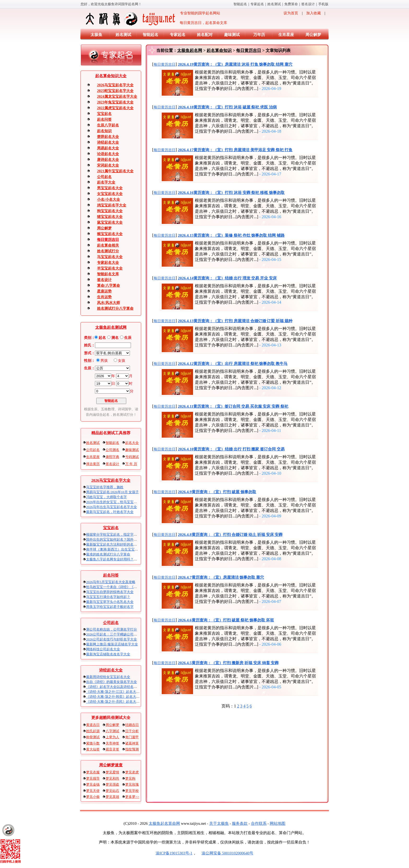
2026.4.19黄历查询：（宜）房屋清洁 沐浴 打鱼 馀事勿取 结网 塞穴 (235, 64)
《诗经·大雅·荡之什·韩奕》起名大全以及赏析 (120, 697)
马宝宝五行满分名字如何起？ (108, 597)
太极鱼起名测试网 (111, 327)
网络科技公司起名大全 (103, 649)
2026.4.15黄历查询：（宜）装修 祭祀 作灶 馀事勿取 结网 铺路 (231, 235)
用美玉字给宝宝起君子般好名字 (110, 607)
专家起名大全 (108, 263)
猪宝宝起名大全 (110, 217)
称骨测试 (93, 737)
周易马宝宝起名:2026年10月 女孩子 (112, 492)
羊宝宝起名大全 (110, 268)
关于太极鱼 (219, 823)
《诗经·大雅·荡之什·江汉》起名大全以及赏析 (120, 692)
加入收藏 (314, 13)
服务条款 (240, 823)
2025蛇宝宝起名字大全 (115, 91)
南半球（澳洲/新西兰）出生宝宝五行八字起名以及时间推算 (131, 549)
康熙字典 (112, 457)
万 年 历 (131, 464)
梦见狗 (130, 778)
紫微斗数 (93, 743)
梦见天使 (93, 791)
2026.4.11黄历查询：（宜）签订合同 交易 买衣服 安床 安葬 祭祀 (233, 406)
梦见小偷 (93, 797)
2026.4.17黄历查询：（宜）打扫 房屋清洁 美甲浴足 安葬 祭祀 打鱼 (235, 150)
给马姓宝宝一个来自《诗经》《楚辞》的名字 (120, 587)
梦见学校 (132, 791)
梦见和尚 (112, 778)
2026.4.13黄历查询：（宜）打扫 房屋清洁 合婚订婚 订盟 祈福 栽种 (235, 321)
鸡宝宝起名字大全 (112, 205)
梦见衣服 (93, 772)
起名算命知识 (219, 50)
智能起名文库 (108, 274)
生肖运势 (104, 297)
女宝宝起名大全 (110, 194)
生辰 (128, 338)
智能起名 (240, 4)
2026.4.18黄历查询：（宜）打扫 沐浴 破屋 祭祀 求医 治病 (227, 107)
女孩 (122, 361)
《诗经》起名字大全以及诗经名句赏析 (115, 687)
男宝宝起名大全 (110, 188)
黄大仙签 (93, 749)
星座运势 (104, 291)
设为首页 (291, 13)
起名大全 (132, 443)
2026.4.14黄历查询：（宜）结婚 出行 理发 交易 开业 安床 (227, 278)
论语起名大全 (108, 154)
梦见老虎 (132, 772)
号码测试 (132, 457)
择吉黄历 (93, 464)
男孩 (104, 361)
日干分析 (132, 731)
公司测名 (112, 450)
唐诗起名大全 (108, 160)
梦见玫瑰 (132, 784)
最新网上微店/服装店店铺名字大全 (112, 644)
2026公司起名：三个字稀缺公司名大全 (115, 634)
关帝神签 (112, 743)
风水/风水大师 (109, 303)
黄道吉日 (93, 725)
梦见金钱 (93, 784)
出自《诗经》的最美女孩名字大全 (112, 682)
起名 (102, 338)
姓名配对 (205, 35)
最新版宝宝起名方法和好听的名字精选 (115, 544)
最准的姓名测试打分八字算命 (108, 554)
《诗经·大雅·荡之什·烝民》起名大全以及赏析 (120, 702)
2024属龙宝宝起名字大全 (117, 97)
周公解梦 (313, 35)
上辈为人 (112, 737)
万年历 (259, 35)
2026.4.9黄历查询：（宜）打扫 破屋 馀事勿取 (217, 492)
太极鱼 (96, 35)
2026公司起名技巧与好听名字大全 (112, 639)
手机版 (323, 4)
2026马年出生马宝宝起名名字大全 (112, 507)
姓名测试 (274, 4)
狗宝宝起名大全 (110, 211)
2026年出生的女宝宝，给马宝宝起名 (113, 502)
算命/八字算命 (109, 286)
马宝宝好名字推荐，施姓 (105, 487)
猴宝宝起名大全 (110, 234)
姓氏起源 (93, 731)
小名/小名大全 (109, 200)
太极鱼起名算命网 (164, 823)
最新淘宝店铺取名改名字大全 (108, 654)
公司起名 (104, 177)
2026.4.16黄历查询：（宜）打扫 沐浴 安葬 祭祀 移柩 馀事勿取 (231, 193)
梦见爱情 (112, 772)
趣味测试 (232, 35)
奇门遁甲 (132, 737)
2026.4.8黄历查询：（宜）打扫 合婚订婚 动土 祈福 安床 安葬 (230, 535)
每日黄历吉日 (108, 240)
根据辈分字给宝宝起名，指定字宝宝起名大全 (120, 534)
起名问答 (104, 120)
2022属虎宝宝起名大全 (115, 108)
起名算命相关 (108, 245)
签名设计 (308, 4)
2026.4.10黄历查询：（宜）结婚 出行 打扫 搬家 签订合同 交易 (231, 449)
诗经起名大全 (108, 142)
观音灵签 (112, 749)
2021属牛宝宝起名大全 (115, 171)
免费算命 (291, 4)
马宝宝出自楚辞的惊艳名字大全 (110, 592)
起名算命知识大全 (111, 76)
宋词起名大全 (108, 165)
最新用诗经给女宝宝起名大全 (108, 677)
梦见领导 (93, 778)
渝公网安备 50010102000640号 (225, 853)
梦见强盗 (112, 784)
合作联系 (259, 823)
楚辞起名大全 (108, 137)
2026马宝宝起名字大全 (115, 85)
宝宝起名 (104, 114)
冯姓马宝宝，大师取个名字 (106, 497)
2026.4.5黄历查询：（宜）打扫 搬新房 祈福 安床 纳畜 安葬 (228, 663)
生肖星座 (286, 35)
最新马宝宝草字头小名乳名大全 (110, 602)
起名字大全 (106, 182)
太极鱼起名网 (190, 50)
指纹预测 (132, 749)
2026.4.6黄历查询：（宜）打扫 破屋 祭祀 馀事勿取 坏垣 (226, 620)
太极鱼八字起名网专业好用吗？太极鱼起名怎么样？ (125, 559)
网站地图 (278, 823)
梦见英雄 (112, 797)
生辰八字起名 (108, 125)
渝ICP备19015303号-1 (174, 853)
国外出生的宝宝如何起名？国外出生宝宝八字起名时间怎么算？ (134, 539)
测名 (115, 338)
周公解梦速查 (111, 765)
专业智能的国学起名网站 (152, 19)
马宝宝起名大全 (110, 257)
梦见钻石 (112, 791)
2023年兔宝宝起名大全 (115, 102)
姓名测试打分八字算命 (115, 308)
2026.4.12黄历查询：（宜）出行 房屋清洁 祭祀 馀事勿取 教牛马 (233, 364)
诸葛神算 (132, 743)
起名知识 (104, 131)
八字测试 (112, 731)
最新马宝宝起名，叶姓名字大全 (110, 512)
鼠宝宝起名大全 (110, 222)
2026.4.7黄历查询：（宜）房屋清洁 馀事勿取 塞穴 (221, 577)
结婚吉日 (132, 725)
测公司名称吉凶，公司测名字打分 (112, 629)
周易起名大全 (108, 148)
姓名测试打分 (108, 251)
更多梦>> (132, 797)
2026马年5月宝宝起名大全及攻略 (111, 582)
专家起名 (257, 4)
